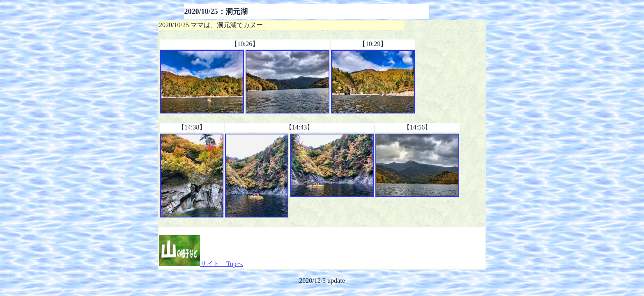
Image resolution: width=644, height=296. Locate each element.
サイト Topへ (201, 264)
